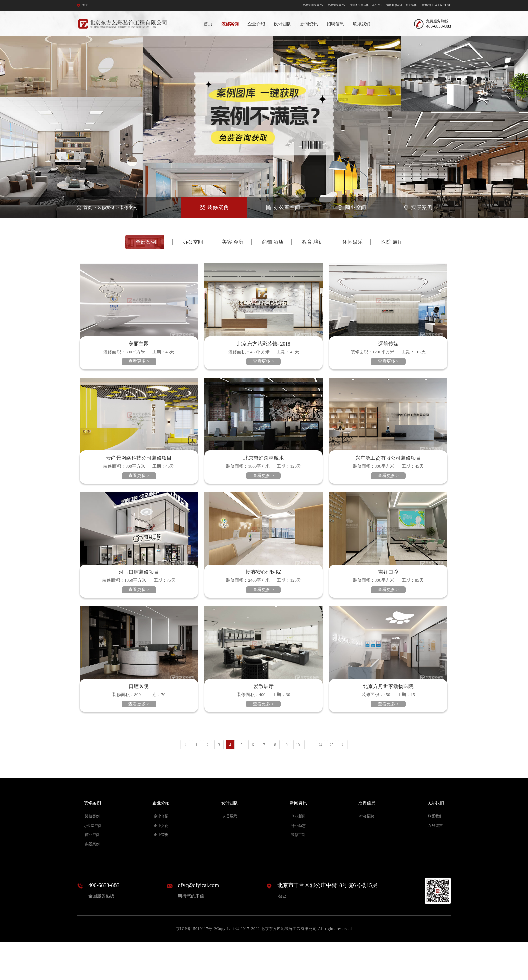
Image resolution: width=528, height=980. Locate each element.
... (309, 783)
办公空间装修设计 (314, 5)
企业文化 (161, 864)
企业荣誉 (161, 873)
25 (332, 783)
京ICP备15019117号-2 (196, 967)
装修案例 (230, 24)
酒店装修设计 (394, 5)
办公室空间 (92, 864)
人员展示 (230, 855)
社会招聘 (367, 855)
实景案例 (92, 882)
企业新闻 (298, 855)
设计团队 (283, 24)
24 (320, 783)
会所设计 (377, 5)
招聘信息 (335, 24)
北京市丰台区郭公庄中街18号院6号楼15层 (327, 923)
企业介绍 (256, 24)
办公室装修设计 (337, 5)
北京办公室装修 (359, 5)
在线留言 (435, 864)
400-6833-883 (104, 923)
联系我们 (362, 24)
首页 (208, 24)
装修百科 (298, 873)
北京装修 (411, 5)
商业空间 (92, 873)
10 (298, 783)
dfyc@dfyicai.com (198, 923)
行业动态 (298, 864)
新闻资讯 (309, 24)
